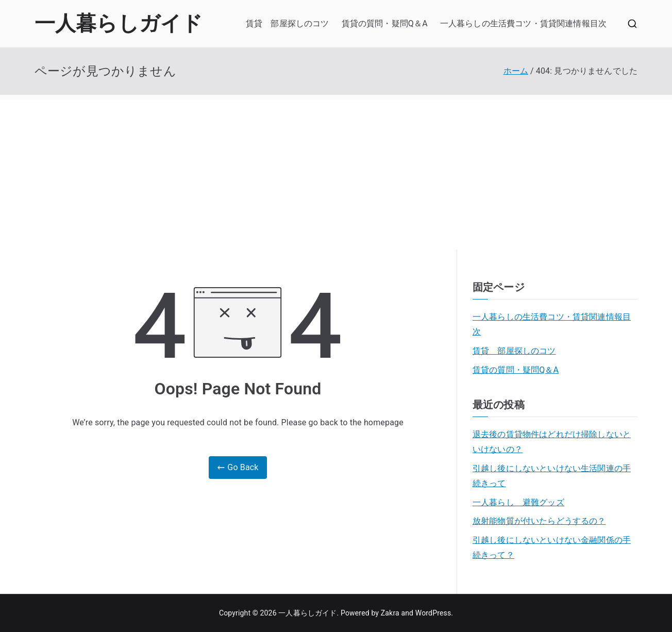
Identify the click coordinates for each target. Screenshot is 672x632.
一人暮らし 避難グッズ (518, 502)
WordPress (433, 613)
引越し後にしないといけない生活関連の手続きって (552, 476)
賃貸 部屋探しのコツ (288, 23)
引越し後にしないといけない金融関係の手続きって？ (552, 547)
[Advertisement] (336, 172)
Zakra (390, 613)
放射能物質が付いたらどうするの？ (539, 521)
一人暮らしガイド (119, 23)
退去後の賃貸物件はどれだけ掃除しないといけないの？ (552, 442)
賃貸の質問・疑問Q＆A (385, 23)
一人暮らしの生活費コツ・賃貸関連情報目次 (523, 23)
